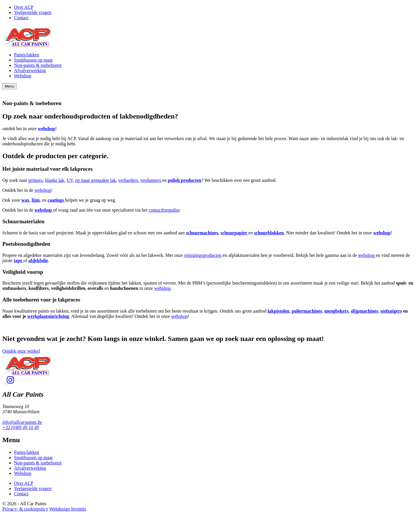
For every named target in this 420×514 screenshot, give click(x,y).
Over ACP (24, 7)
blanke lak (55, 180)
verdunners (151, 180)
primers (35, 180)
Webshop (23, 76)
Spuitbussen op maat (33, 60)
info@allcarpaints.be (22, 422)
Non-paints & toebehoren (38, 65)
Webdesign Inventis (68, 509)
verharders (128, 180)
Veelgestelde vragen (33, 12)
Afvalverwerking (30, 70)
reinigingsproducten (203, 255)
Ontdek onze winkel (21, 351)
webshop (43, 190)
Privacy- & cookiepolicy (25, 509)
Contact (21, 18)
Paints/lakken (27, 55)
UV (70, 180)
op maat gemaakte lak (95, 180)
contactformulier (164, 210)
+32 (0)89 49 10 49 (21, 427)
